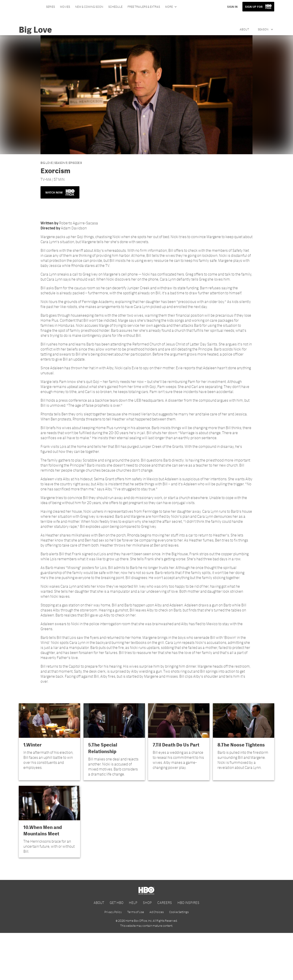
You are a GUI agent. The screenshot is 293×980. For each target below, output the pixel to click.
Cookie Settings (179, 959)
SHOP (147, 949)
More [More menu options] (169, 7)
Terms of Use (136, 959)
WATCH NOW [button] (60, 192)
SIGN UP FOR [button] (254, 7)
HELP (133, 949)
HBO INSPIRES (188, 949)
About (244, 29)
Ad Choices (157, 959)
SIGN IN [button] (232, 7)
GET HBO (117, 949)
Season (263, 29)
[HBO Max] (146, 901)
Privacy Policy (113, 959)
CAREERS (165, 949)
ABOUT (99, 949)
